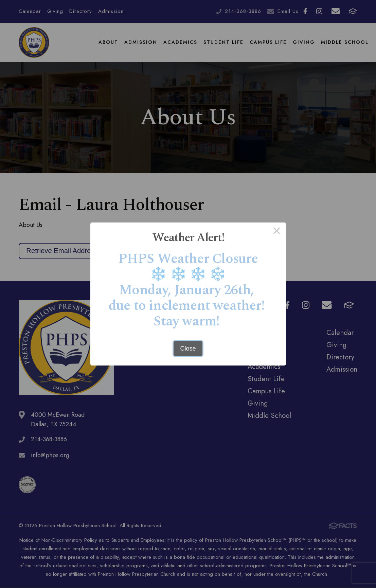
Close (188, 349)
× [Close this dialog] (277, 232)
